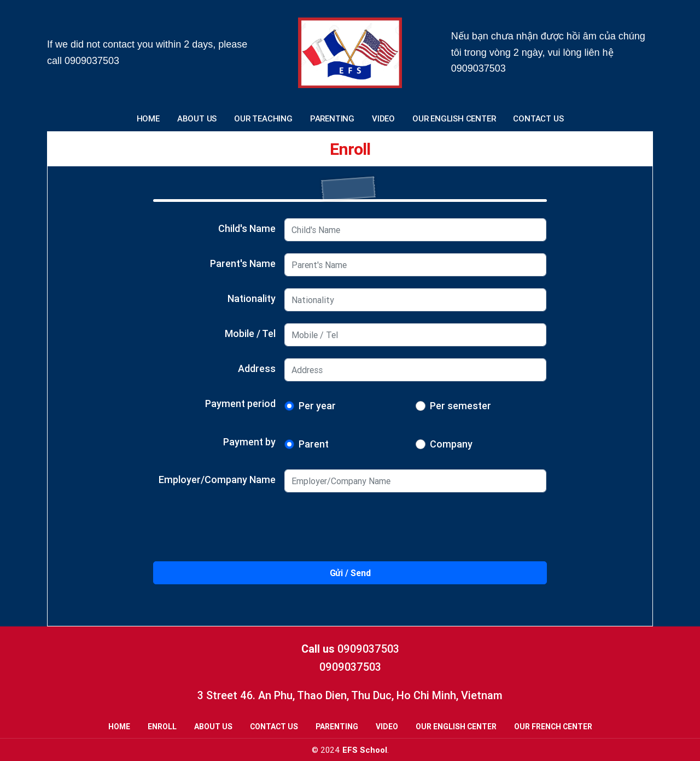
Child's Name (247, 228)
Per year (317, 406)
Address (257, 368)
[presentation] (350, 531)
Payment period (240, 403)
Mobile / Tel (250, 333)
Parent (314, 444)
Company (451, 444)
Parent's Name (243, 263)
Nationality (252, 298)
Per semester (460, 406)
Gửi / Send (350, 573)
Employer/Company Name (217, 480)
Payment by (249, 442)
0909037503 (92, 61)
